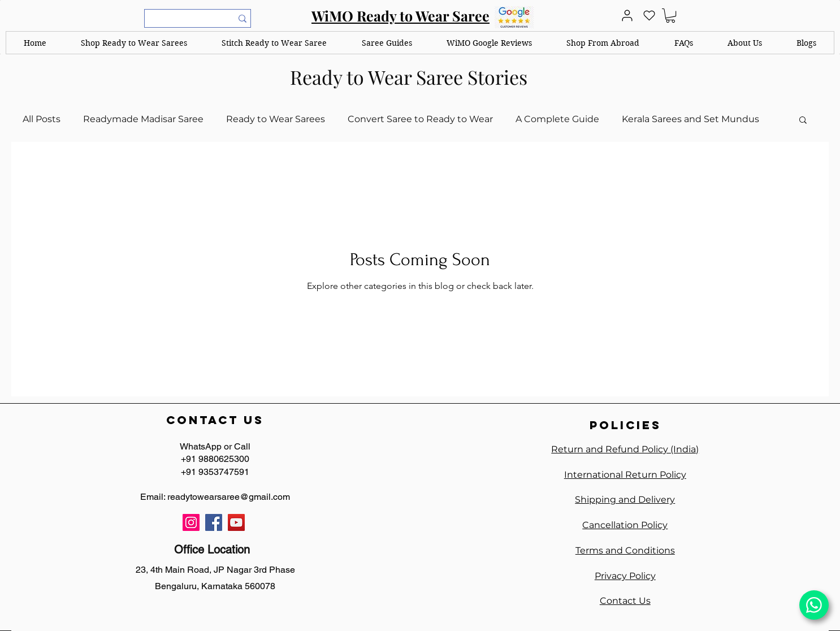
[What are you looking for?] (181, 19)
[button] (134, 43)
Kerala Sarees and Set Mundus (690, 119)
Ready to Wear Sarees (276, 119)
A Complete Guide (557, 119)
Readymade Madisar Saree (143, 119)
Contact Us (625, 601)
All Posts (42, 119)
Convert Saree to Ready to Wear (420, 119)
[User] (627, 16)
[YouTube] (236, 522)
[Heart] (649, 16)
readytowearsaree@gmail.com (229, 497)
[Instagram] (191, 522)
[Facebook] (214, 522)
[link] (670, 16)
